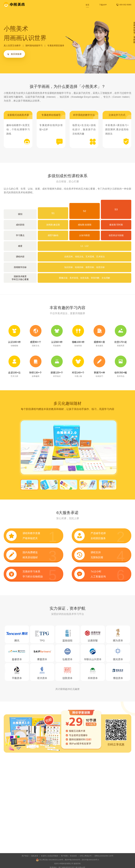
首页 (87, 5)
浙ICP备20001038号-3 (90, 860)
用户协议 (25, 856)
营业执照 (73, 856)
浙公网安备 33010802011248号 (50, 860)
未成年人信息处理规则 (50, 856)
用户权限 (64, 856)
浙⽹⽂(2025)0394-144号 (104, 856)
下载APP (103, 5)
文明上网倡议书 (86, 856)
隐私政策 (35, 856)
